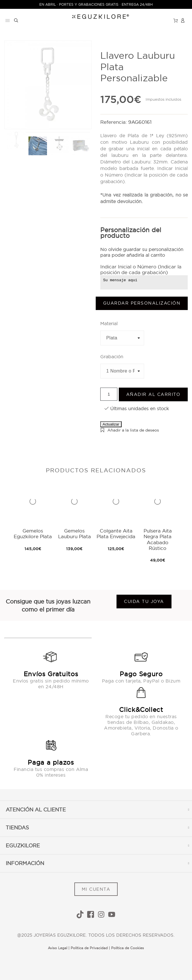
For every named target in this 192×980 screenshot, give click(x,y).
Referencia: (114, 122)
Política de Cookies (127, 948)
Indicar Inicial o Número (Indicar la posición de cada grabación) (141, 269)
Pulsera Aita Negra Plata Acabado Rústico (158, 539)
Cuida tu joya (144, 601)
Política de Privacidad (89, 948)
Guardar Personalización (142, 303)
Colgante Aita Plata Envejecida (116, 533)
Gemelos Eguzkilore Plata (33, 533)
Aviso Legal (58, 948)
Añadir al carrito (153, 394)
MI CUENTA (96, 889)
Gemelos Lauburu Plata (74, 533)
